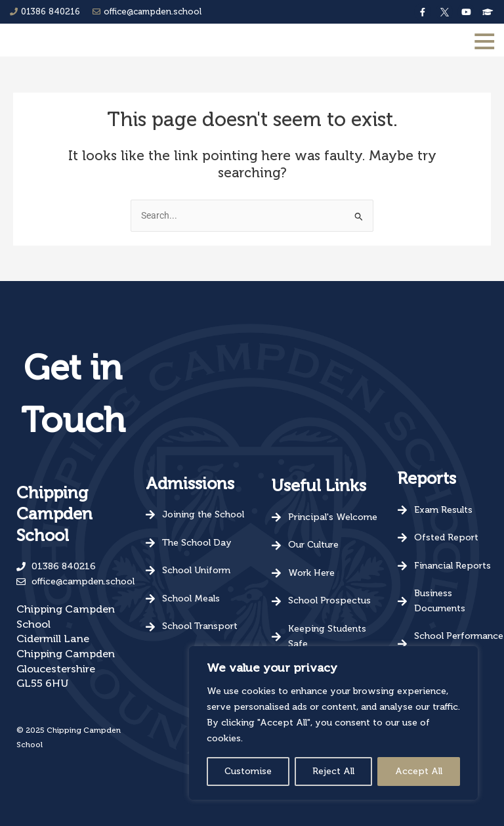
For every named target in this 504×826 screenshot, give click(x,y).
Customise (248, 771)
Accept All (419, 771)
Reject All (333, 771)
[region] (333, 723)
